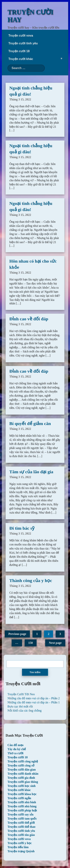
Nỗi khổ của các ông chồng (25, 711)
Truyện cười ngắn (19, 798)
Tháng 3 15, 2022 (20, 99)
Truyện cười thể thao (21, 827)
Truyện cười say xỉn (20, 814)
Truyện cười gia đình (21, 778)
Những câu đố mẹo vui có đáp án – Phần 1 (34, 702)
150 (31, 643)
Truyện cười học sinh (21, 786)
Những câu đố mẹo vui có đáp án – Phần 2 (34, 698)
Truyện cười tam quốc (22, 819)
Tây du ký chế (17, 749)
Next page (55, 643)
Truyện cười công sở (21, 765)
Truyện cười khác (21, 59)
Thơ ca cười (15, 753)
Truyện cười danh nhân (23, 774)
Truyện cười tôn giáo (21, 835)
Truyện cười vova (21, 36)
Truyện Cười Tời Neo (21, 694)
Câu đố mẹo (15, 745)
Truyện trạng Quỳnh (21, 851)
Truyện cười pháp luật (22, 810)
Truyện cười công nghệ (23, 761)
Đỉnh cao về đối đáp (29, 319)
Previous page (17, 634)
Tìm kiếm (35, 672)
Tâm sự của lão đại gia (31, 472)
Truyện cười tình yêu (23, 43)
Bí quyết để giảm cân (30, 424)
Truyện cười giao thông (23, 782)
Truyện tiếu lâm (18, 847)
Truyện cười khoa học (22, 794)
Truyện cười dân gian (22, 770)
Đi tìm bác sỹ (22, 528)
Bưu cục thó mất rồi (20, 706)
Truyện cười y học (20, 843)
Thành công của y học (31, 581)
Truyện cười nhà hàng (22, 806)
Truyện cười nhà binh (22, 802)
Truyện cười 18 (19, 51)
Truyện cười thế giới (21, 823)
